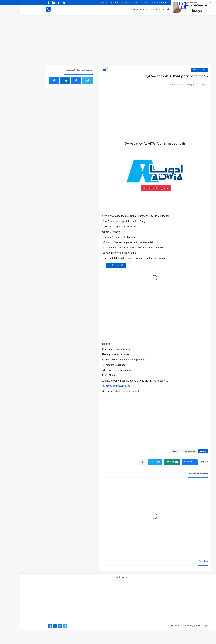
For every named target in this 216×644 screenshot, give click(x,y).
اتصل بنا (94, 3)
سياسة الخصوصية (139, 3)
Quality (155, 451)
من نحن (84, 3)
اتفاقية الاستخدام (120, 3)
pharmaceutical (179, 70)
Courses (123, 10)
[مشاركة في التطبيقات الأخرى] (122, 462)
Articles (114, 10)
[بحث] (28, 10)
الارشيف (105, 3)
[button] (169, 462)
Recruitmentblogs (158, 626)
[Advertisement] (108, 42)
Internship (134, 10)
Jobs (148, 10)
